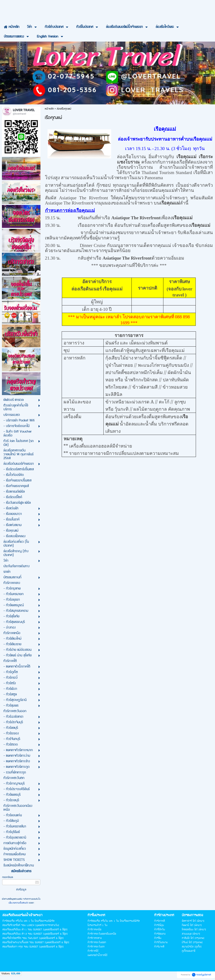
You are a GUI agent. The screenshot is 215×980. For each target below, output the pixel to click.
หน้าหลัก (49, 109)
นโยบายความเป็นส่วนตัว (19, 903)
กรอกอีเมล (8, 877)
